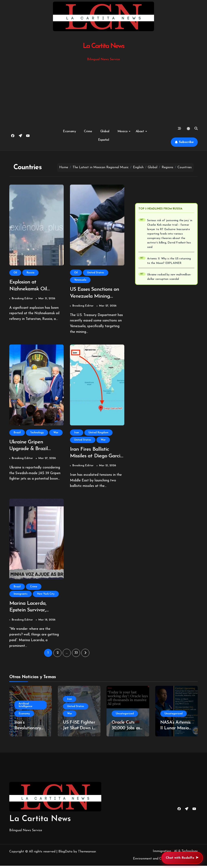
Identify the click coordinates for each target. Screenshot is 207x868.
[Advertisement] (104, 92)
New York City (46, 596)
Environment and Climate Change (158, 861)
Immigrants (21, 596)
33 (76, 655)
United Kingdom (98, 433)
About (141, 131)
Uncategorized (125, 716)
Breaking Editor (22, 299)
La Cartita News (104, 46)
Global (105, 131)
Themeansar (87, 854)
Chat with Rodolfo (182, 858)
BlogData (65, 854)
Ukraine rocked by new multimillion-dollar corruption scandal (169, 277)
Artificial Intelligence (25, 707)
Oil (15, 273)
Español (104, 140)
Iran (77, 433)
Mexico (124, 131)
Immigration (162, 853)
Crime (88, 131)
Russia (30, 273)
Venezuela (80, 280)
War (56, 433)
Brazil (17, 433)
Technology (37, 433)
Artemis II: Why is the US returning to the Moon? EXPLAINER (169, 261)
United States (96, 273)
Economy (69, 131)
